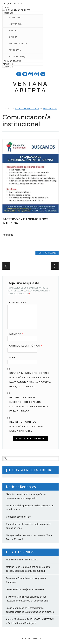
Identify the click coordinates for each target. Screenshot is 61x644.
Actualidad (15, 18)
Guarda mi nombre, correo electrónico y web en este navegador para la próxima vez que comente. (30, 380)
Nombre (17, 334)
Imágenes (8, 64)
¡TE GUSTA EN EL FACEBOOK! (29, 470)
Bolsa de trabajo (18, 57)
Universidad (15, 24)
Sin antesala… (32, 560)
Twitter (25, 74)
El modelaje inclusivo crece (30, 589)
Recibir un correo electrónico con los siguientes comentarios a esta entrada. (29, 404)
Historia (13, 31)
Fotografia (15, 50)
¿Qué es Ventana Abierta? (16, 10)
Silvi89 (9, 597)
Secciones (8, 13)
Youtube (31, 74)
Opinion (13, 37)
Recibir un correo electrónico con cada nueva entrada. (26, 426)
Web (12, 357)
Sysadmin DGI (50, 108)
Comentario (20, 302)
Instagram (37, 74)
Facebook (19, 74)
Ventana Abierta (30, 87)
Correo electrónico (27, 346)
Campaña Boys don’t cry (18, 517)
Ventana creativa (18, 43)
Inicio (6, 7)
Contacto (8, 67)
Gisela (9, 589)
